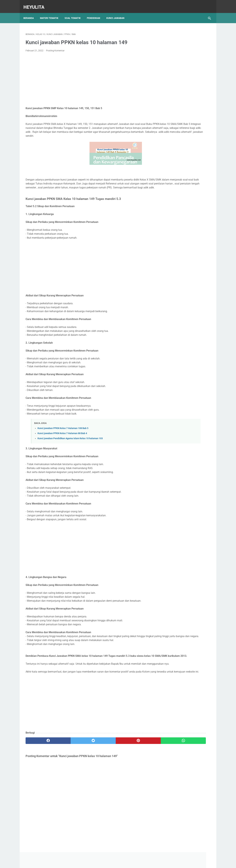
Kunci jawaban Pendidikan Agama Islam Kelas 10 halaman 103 (70, 443)
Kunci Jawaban (118, 13)
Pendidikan (96, 13)
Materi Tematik (51, 13)
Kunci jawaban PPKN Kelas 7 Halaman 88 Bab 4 (62, 438)
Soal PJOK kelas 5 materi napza (183, 173)
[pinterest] (103, 761)
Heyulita (36, 4)
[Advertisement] (88, 76)
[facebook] (41, 761)
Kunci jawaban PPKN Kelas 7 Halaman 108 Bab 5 (63, 433)
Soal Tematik (75, 13)
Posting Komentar (55, 48)
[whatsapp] (134, 761)
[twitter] (72, 761)
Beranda (31, 13)
